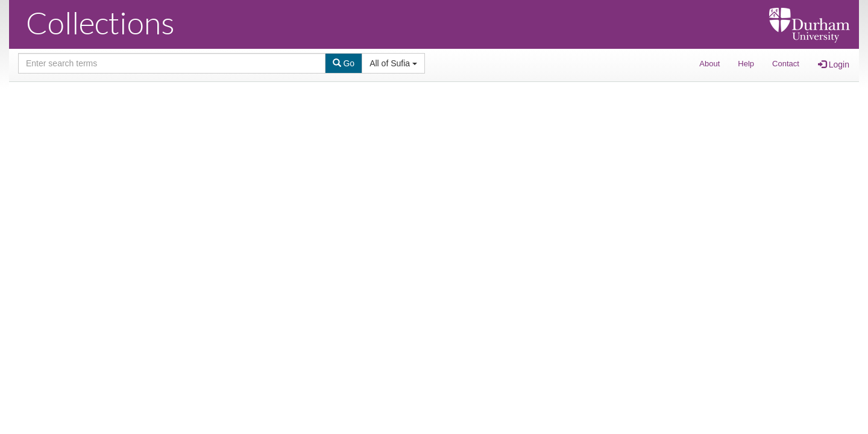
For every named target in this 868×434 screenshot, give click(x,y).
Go (344, 63)
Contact (786, 64)
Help (746, 64)
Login (834, 64)
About (709, 64)
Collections (100, 22)
